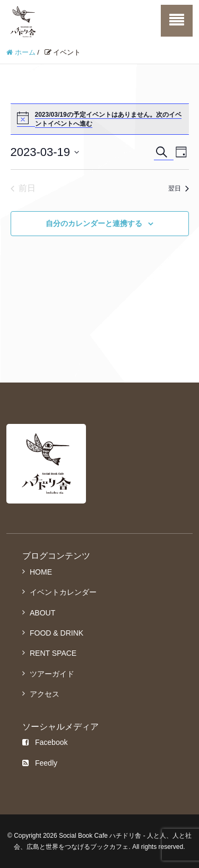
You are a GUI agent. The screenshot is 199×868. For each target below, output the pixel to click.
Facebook (45, 742)
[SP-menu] (177, 21)
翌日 (179, 188)
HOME (41, 572)
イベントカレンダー (63, 592)
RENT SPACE (53, 653)
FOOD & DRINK (57, 633)
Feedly (40, 763)
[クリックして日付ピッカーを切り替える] (45, 152)
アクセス (45, 694)
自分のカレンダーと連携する (94, 223)
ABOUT (42, 613)
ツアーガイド (52, 674)
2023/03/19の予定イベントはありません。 (96, 115)
